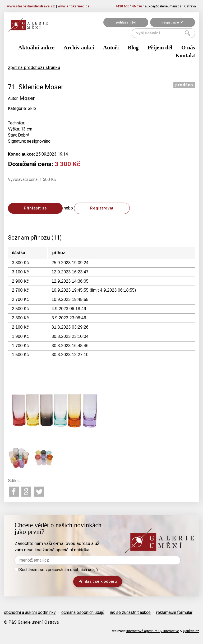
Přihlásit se (35, 208)
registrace (173, 22)
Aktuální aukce (36, 48)
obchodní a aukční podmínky (30, 612)
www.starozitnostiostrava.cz (31, 6)
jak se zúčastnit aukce (130, 612)
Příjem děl (160, 48)
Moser (27, 98)
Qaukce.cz (191, 631)
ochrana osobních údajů (83, 612)
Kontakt (185, 55)
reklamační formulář (174, 612)
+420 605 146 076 (129, 6)
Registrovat (102, 208)
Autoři (111, 48)
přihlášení (126, 22)
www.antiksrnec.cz (74, 6)
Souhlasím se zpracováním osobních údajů (56, 570)
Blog (133, 48)
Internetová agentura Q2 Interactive (153, 631)
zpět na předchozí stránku (34, 67)
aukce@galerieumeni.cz (163, 6)
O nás (188, 48)
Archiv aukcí (79, 48)
